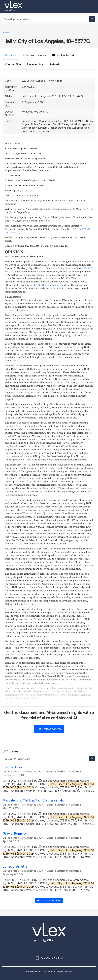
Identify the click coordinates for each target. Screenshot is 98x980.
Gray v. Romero (14, 833)
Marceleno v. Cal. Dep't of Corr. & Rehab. (33, 800)
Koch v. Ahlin (12, 767)
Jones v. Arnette (15, 867)
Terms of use (32, 972)
